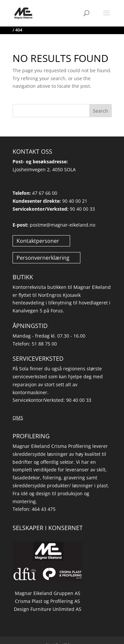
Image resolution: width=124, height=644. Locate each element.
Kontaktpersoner (38, 241)
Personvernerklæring (43, 258)
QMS (18, 418)
